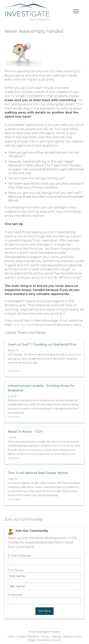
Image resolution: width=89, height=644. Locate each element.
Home (11, 637)
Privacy (46, 637)
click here (20, 325)
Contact (21, 637)
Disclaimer (34, 637)
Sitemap (56, 637)
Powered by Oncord (49, 640)
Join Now (44, 611)
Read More (14, 371)
